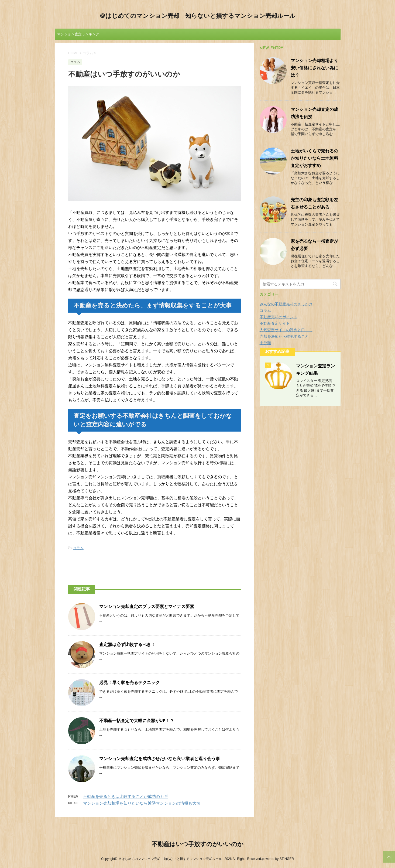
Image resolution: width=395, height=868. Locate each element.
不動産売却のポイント (279, 317)
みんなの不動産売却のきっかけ (286, 304)
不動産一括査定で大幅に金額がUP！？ (137, 721)
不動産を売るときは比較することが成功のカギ (126, 796)
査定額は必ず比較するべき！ (127, 645)
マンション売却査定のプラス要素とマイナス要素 (147, 607)
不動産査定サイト (275, 323)
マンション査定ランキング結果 (78, 36)
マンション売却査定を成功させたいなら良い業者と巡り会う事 (160, 759)
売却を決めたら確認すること (284, 336)
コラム (78, 548)
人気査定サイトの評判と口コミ (286, 330)
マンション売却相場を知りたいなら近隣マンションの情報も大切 (142, 803)
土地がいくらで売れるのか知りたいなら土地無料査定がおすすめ (314, 159)
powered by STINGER (278, 859)
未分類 (265, 343)
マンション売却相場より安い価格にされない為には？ (314, 68)
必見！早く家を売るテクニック (129, 683)
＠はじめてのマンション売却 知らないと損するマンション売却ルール (197, 16)
